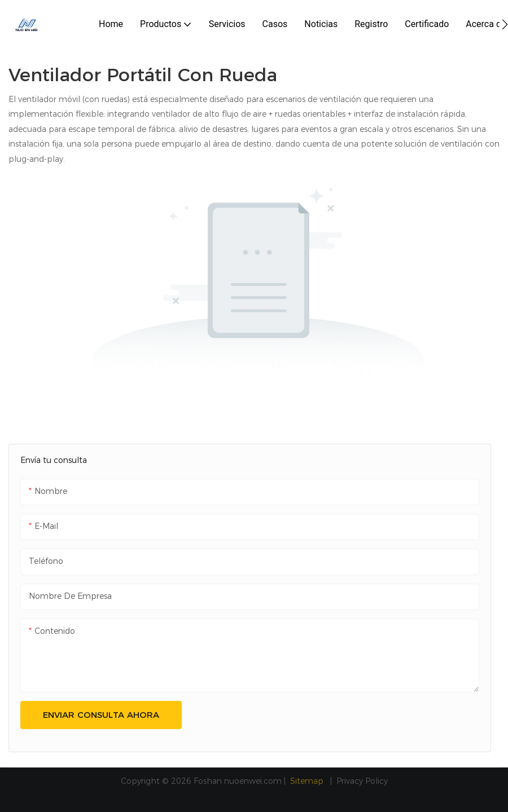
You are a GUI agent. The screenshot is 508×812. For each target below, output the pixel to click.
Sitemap (308, 781)
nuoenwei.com (253, 781)
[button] (505, 24)
